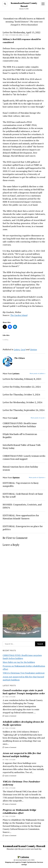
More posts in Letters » (38, 373)
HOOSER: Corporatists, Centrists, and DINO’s (22, 506)
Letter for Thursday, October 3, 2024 (21, 394)
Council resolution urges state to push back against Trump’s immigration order (24, 692)
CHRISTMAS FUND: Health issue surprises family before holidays (20, 425)
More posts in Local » (38, 418)
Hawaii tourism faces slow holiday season (20, 468)
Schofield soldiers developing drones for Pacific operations (23, 723)
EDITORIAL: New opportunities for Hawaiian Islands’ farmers (21, 517)
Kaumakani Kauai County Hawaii (24, 846)
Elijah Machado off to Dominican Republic (20, 436)
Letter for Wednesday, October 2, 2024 (22, 402)
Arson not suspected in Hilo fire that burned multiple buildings (22, 755)
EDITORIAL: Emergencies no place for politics (23, 528)
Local (23, 349)
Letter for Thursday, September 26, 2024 (24, 410)
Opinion (33, 349)
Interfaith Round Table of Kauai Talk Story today (22, 446)
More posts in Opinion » (37, 477)
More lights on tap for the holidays (19, 662)
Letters (17, 349)
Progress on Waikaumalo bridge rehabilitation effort (19, 811)
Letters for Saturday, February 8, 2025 (22, 379)
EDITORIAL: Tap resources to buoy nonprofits (21, 484)
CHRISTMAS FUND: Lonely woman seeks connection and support (24, 457)
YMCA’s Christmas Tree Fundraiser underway (24, 673)
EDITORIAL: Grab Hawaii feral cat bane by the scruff (23, 495)
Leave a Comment (9, 716)
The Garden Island (19, 315)
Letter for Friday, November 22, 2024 (22, 387)
